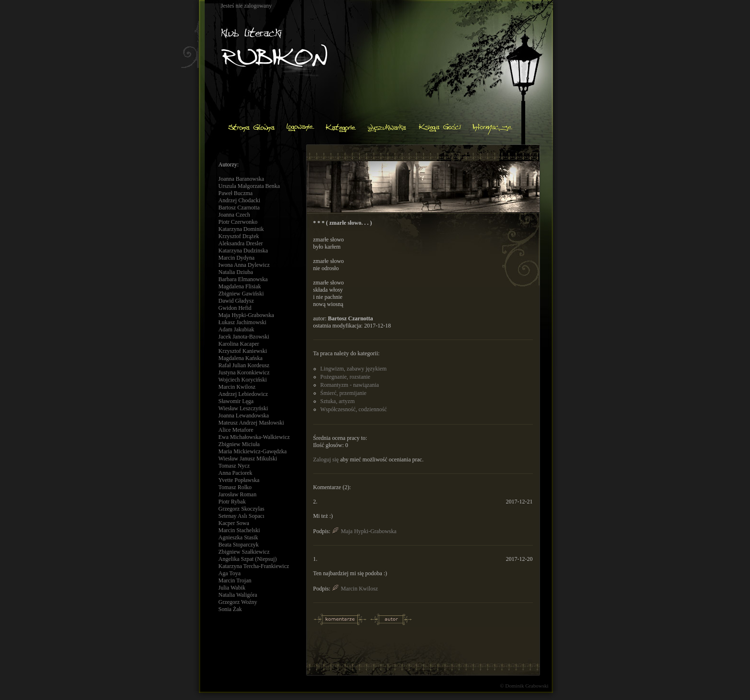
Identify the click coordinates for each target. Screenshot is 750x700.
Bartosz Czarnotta (239, 208)
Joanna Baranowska (242, 179)
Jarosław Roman (238, 494)
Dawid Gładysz (236, 301)
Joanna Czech (234, 215)
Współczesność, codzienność (354, 409)
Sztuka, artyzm (338, 401)
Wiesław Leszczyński (243, 408)
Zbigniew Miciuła (239, 444)
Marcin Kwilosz (237, 387)
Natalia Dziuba (236, 272)
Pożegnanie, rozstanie (346, 377)
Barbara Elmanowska (243, 279)
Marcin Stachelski (239, 530)
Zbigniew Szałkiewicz (244, 552)
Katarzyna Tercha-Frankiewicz (254, 566)
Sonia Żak (230, 609)
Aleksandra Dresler (241, 243)
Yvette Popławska (239, 480)
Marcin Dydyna (237, 258)
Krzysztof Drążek (239, 236)
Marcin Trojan (235, 580)
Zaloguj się (326, 459)
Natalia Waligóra (238, 595)
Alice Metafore (236, 430)
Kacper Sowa (234, 523)
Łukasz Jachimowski (243, 322)
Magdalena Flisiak (240, 286)
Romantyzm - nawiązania (350, 385)
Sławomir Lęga (236, 401)
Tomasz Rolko (235, 487)
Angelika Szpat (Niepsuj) (248, 559)
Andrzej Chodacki (240, 200)
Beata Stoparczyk (239, 545)
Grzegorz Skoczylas (242, 509)
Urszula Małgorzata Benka (249, 186)
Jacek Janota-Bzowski (244, 337)
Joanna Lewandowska (244, 416)
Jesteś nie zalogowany (247, 6)
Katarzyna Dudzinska (243, 251)
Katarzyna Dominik (241, 229)
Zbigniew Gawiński (241, 294)
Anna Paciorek (236, 473)
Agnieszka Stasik (238, 537)
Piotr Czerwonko (238, 222)
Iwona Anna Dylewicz (244, 265)
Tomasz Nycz (234, 466)
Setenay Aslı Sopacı (242, 516)
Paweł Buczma (236, 193)
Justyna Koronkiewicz (244, 372)
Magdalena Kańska (241, 358)
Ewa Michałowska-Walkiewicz (254, 437)
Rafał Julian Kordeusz (244, 365)
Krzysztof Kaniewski (243, 351)
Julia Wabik (232, 588)
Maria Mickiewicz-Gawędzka (253, 451)
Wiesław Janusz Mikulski (248, 459)
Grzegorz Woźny (238, 602)
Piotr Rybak (232, 502)
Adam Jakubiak (237, 329)
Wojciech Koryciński (243, 380)
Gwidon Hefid (235, 308)
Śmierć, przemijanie (344, 393)
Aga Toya (230, 573)
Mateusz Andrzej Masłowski (251, 423)
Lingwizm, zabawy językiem (354, 369)
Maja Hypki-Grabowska (246, 315)
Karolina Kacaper (239, 344)
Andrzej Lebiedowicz (243, 394)
